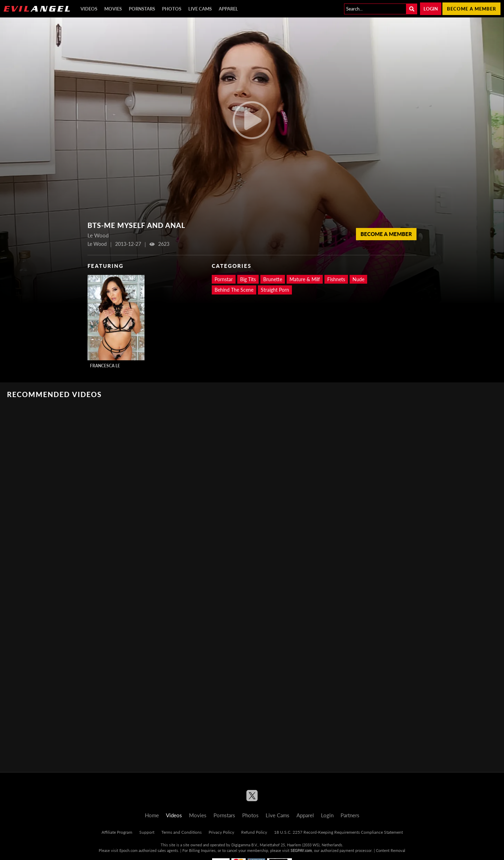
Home (152, 815)
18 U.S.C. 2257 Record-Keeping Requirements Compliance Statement (338, 832)
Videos (89, 9)
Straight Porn (275, 290)
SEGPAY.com (301, 850)
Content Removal (391, 850)
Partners (350, 815)
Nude (358, 279)
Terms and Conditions (181, 832)
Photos (172, 9)
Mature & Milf (305, 279)
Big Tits (248, 279)
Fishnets (336, 279)
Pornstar (224, 279)
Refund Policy (254, 832)
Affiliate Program (117, 832)
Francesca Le (105, 366)
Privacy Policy (221, 832)
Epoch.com (128, 850)
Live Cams (200, 9)
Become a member (471, 9)
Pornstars (142, 9)
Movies (113, 9)
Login (431, 9)
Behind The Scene (234, 290)
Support (147, 832)
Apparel (228, 9)
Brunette (273, 279)
